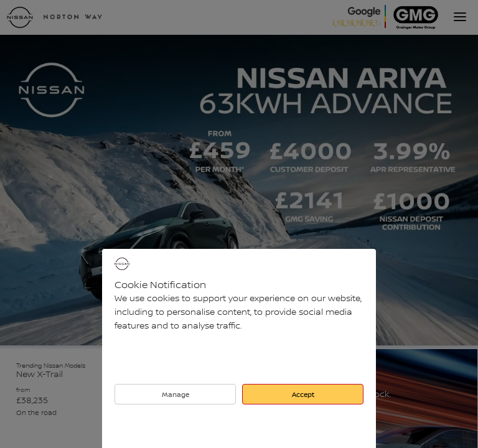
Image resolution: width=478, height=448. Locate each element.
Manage (176, 394)
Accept (303, 394)
